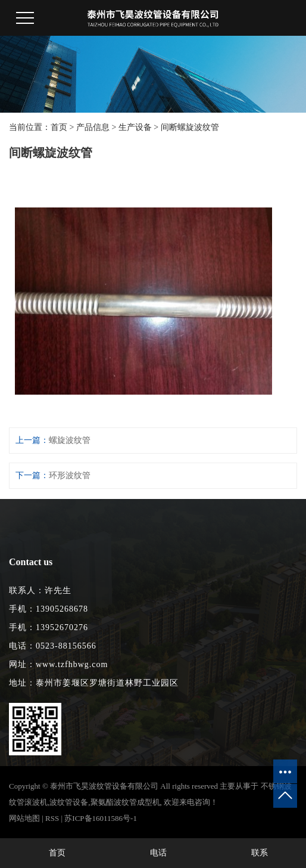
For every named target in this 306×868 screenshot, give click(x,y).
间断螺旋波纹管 (190, 127)
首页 (59, 127)
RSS (52, 818)
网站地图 (24, 818)
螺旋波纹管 (70, 440)
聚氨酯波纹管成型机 (125, 802)
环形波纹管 (70, 475)
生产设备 (135, 127)
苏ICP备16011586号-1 (101, 818)
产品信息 (93, 127)
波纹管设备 (69, 802)
